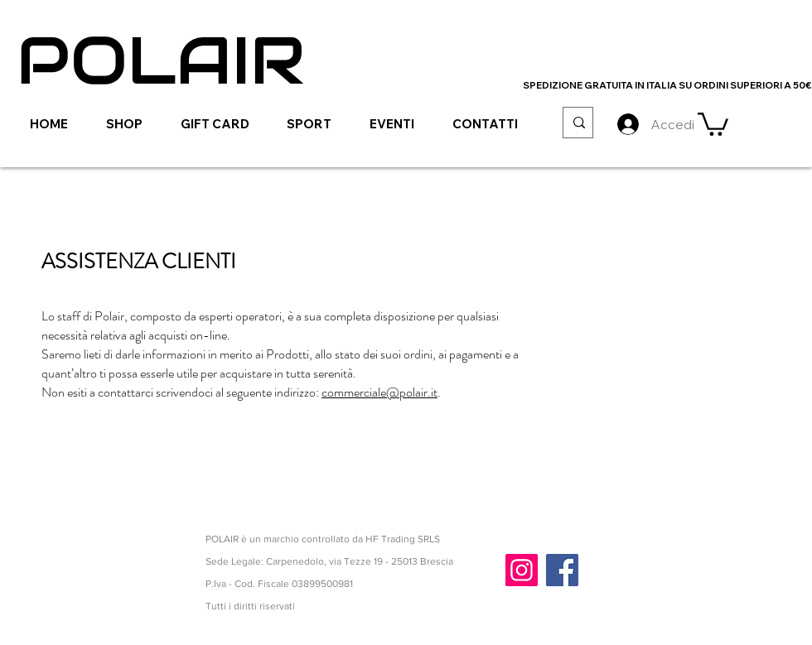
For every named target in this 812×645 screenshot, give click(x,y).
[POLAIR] (160, 60)
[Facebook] (562, 570)
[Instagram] (522, 570)
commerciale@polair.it (379, 392)
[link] (713, 123)
